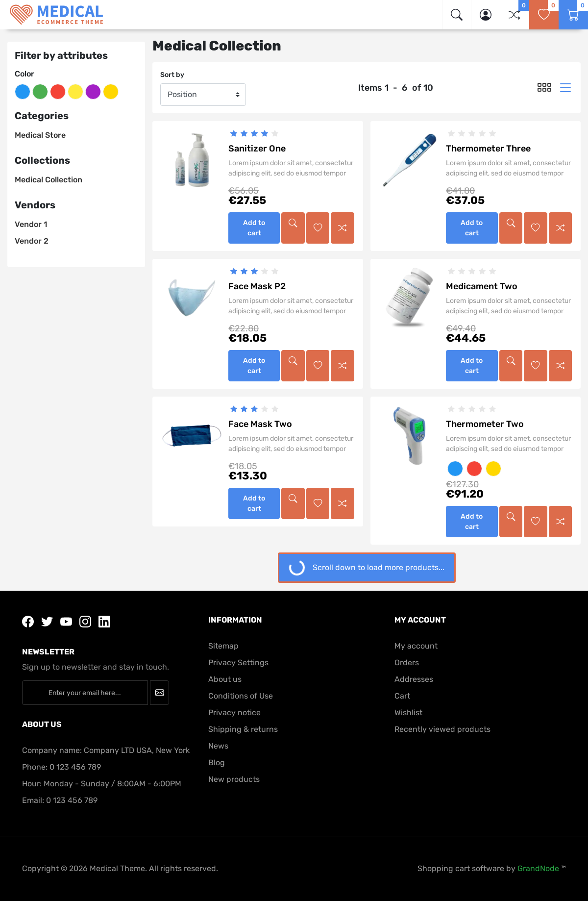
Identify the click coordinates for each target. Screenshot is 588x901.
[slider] (254, 133)
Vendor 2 (32, 241)
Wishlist (408, 713)
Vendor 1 (31, 224)
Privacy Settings (238, 663)
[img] (457, 15)
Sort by (172, 75)
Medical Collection (49, 180)
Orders (407, 663)
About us (225, 679)
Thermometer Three (488, 149)
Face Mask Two (260, 424)
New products (234, 779)
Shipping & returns (243, 729)
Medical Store (40, 135)
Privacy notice (234, 713)
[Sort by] (203, 95)
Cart (402, 696)
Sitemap (223, 646)
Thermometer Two (485, 424)
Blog (217, 763)
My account (416, 646)
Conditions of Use (241, 696)
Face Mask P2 (257, 286)
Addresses (414, 679)
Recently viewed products (442, 729)
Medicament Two (482, 286)
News (218, 746)
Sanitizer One (257, 149)
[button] (486, 15)
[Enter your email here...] (85, 693)
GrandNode (538, 868)
